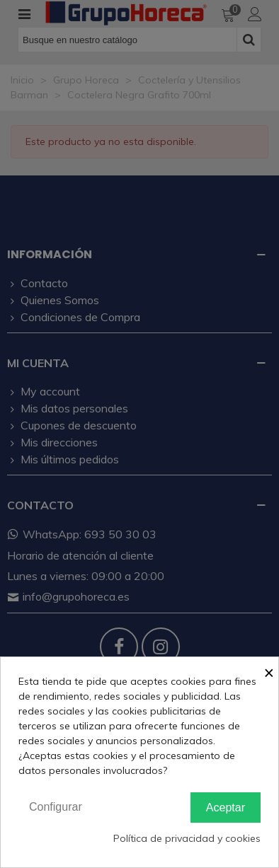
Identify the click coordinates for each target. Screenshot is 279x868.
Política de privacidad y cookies (187, 838)
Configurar (56, 807)
